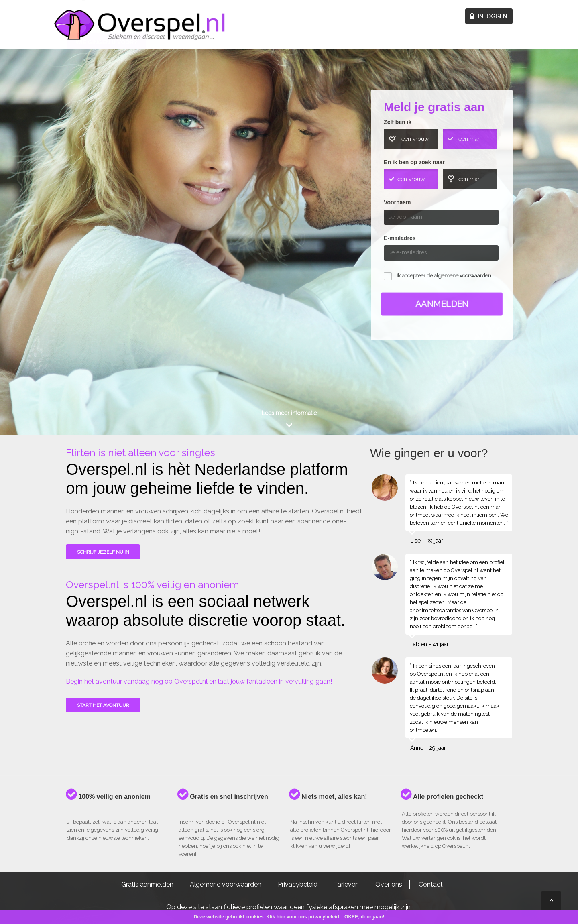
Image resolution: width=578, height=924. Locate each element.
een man (470, 139)
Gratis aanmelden (147, 884)
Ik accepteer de (444, 276)
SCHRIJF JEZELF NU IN (103, 552)
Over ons (389, 884)
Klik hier (276, 917)
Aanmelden (442, 304)
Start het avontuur (103, 705)
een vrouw (415, 139)
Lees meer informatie (289, 413)
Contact (431, 884)
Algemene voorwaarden (226, 884)
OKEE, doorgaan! (364, 917)
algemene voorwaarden (463, 276)
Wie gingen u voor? (107, 210)
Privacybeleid (298, 884)
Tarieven (346, 884)
